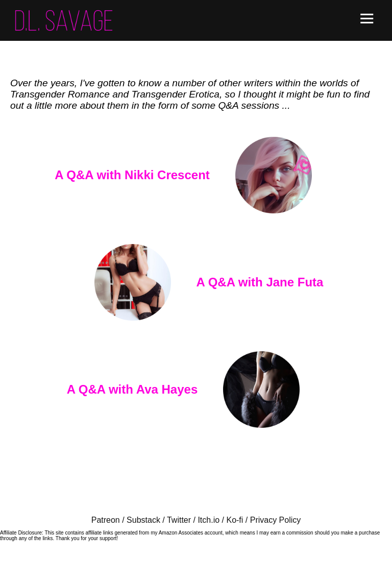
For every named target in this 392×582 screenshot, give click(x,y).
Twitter (179, 520)
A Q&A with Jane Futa (260, 282)
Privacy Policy (276, 520)
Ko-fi (235, 520)
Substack (143, 520)
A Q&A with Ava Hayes (132, 389)
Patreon (106, 520)
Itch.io (209, 520)
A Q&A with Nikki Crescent (132, 175)
